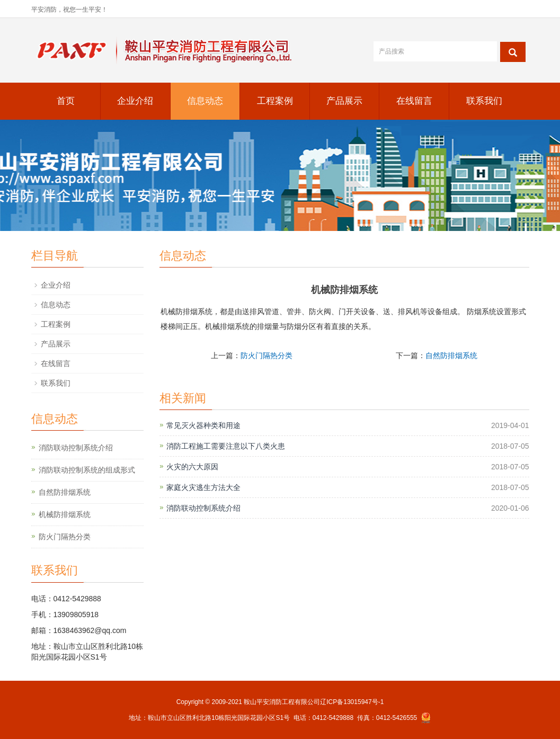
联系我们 (484, 101)
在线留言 (414, 101)
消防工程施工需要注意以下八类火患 (226, 446)
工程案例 (275, 101)
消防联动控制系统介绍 (203, 508)
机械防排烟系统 (65, 514)
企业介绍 (135, 101)
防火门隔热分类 (266, 355)
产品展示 (344, 101)
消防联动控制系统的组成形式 (87, 470)
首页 (66, 101)
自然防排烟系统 (451, 355)
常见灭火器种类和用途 (203, 425)
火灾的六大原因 (192, 467)
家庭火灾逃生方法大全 (203, 487)
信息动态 (205, 101)
